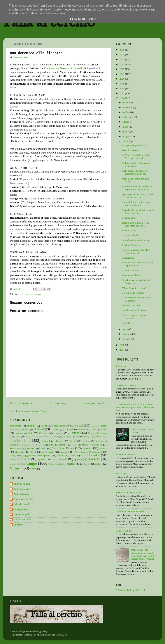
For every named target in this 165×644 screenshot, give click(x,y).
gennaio (127, 339)
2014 (122, 350)
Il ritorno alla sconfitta (133, 293)
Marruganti (15, 448)
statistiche (94, 459)
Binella (26, 429)
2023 (122, 64)
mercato (87, 448)
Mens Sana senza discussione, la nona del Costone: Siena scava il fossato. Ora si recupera (143, 554)
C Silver (55, 429)
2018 (122, 89)
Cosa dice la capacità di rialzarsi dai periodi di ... (138, 212)
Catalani (83, 429)
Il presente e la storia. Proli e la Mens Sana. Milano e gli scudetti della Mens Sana (135, 407)
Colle (30, 433)
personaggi (97, 452)
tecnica (63, 464)
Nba (42, 452)
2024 (122, 59)
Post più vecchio (96, 403)
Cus (26, 436)
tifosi (73, 464)
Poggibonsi (28, 456)
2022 (122, 69)
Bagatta (104, 426)
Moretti (33, 452)
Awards (94, 426)
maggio (127, 136)
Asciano (45, 426)
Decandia (46, 436)
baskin (16, 429)
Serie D (26, 459)
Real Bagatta (122, 473)
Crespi (17, 436)
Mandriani (97, 445)
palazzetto (64, 452)
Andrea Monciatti (22, 489)
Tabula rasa (121, 366)
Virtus (15, 468)
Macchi (62, 445)
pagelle (51, 452)
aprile (126, 141)
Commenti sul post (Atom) (34, 411)
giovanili (46, 441)
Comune (43, 433)
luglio (126, 127)
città (105, 429)
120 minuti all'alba (131, 275)
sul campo (35, 294)
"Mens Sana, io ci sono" (134, 288)
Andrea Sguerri (21, 494)
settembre (128, 117)
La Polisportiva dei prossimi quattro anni (136, 165)
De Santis (35, 436)
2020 (122, 79)
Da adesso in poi (124, 531)
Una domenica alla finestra (135, 310)
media (44, 448)
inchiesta (86, 441)
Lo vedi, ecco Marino (126, 385)
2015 (122, 345)
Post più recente (21, 403)
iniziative (14, 445)
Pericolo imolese (130, 150)
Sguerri (41, 459)
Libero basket (40, 445)
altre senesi (15, 426)
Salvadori (94, 455)
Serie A (13, 459)
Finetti (85, 436)
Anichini (31, 426)
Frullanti (24, 441)
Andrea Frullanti (22, 484)
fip (92, 436)
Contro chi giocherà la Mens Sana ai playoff (136, 251)
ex (76, 436)
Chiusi (94, 429)
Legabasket (27, 445)
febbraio (127, 334)
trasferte (99, 464)
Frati (12, 441)
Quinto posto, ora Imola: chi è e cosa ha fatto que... (138, 196)
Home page (58, 403)
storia (13, 464)
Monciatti (19, 452)
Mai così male (129, 230)
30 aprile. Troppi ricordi (134, 146)
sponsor (78, 459)
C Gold (39, 429)
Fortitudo (101, 436)
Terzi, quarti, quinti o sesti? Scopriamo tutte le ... (136, 224)
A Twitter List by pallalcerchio (131, 590)
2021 (122, 74)
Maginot (75, 445)
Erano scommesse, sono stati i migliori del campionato (137, 188)
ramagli (60, 456)
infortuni (100, 441)
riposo (83, 456)
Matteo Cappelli (21, 514)
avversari (25, 294)
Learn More (77, 19)
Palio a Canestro (82, 452)
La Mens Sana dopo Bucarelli (130, 512)
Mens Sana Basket (63, 448)
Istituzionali (128, 258)
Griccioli (73, 441)
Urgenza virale (129, 218)
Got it (94, 19)
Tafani (53, 464)
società (63, 459)
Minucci (103, 448)
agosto (126, 122)
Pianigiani (14, 456)
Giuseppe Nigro (21, 509)
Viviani (33, 469)
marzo (126, 329)
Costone (74, 433)
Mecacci (31, 448)
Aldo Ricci (127, 323)
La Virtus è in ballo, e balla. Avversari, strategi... (136, 157)
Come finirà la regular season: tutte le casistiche (137, 204)
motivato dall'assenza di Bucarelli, (64, 68)
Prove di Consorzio (131, 306)
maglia (85, 445)
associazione (60, 426)
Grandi (60, 441)
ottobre (126, 112)
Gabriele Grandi (21, 504)
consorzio (59, 433)
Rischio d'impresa (131, 245)
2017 (122, 93)
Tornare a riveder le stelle (128, 493)
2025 (122, 54)
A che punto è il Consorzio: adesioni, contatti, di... (136, 172)
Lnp (51, 445)
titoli (87, 464)
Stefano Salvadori (22, 519)
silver (53, 459)
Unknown (18, 525)
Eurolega (67, 436)
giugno (126, 132)
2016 (122, 98)
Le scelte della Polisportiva (135, 240)
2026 (122, 50)
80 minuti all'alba (131, 235)
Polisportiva (45, 456)
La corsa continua (131, 270)
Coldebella (19, 433)
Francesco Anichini (23, 499)
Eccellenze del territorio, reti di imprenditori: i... (137, 264)
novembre (128, 107)
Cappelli (69, 429)
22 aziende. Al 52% (125, 454)
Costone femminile (98, 433)
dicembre (127, 102)
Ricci (72, 456)
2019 (122, 84)
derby (56, 436)
